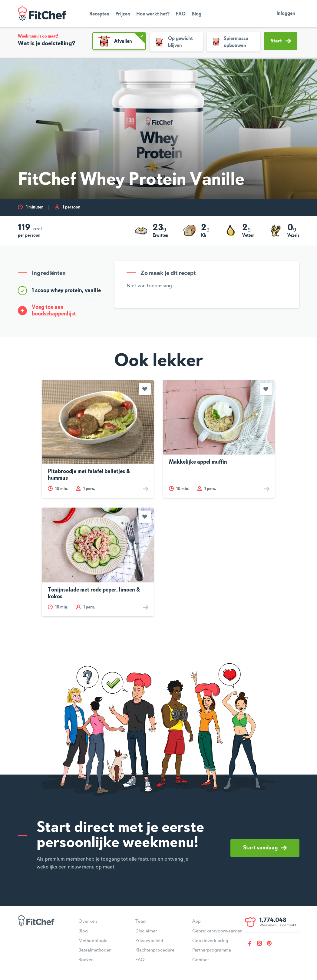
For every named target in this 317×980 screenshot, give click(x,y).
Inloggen (286, 14)
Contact (201, 960)
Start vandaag (265, 848)
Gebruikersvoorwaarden (217, 931)
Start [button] (281, 41)
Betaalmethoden (95, 950)
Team (141, 922)
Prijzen (123, 14)
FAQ (181, 14)
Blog (196, 14)
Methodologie (93, 941)
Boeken (86, 960)
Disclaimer (146, 931)
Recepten (99, 14)
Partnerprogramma (212, 950)
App (196, 922)
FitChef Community (42, 14)
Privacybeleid (149, 941)
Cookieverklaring (210, 941)
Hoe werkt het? (153, 14)
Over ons (88, 922)
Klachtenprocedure (155, 950)
